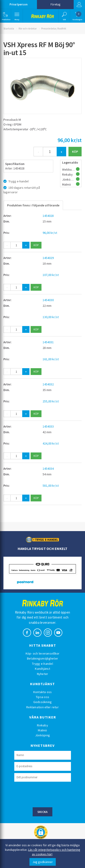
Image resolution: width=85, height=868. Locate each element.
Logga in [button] (79, 5)
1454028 (48, 216)
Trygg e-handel (42, 664)
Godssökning (43, 702)
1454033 (48, 426)
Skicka (43, 812)
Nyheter (43, 674)
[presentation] (49, 794)
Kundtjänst (42, 669)
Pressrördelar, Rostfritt (54, 28)
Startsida (9, 28)
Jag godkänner (43, 862)
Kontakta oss (43, 692)
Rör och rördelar (28, 28)
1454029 (48, 258)
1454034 (48, 469)
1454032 (48, 384)
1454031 (48, 342)
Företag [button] (55, 4)
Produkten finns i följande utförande (33, 205)
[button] (5, 16)
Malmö (42, 730)
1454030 (48, 300)
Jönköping (42, 735)
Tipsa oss (42, 697)
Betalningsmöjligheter (42, 658)
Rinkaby (42, 725)
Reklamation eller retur (42, 707)
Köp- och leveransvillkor (43, 653)
